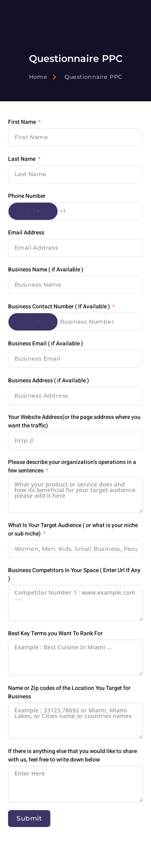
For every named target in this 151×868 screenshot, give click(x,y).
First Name (22, 122)
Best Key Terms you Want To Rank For (55, 633)
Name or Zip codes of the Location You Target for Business (69, 692)
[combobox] (33, 211)
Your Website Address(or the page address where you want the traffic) (74, 421)
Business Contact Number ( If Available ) (59, 307)
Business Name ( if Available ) (46, 270)
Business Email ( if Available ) (46, 344)
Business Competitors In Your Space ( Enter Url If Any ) (74, 575)
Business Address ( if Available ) (49, 381)
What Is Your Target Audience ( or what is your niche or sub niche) (73, 529)
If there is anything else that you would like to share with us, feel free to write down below (72, 755)
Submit (29, 818)
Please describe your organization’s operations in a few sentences (72, 466)
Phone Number (27, 196)
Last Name (22, 159)
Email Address (26, 233)
